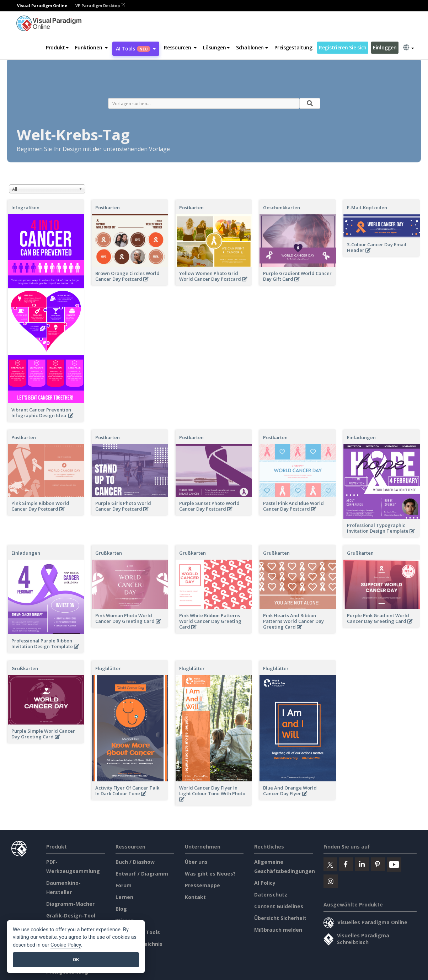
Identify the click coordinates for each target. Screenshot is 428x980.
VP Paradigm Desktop (100, 6)
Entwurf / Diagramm (142, 874)
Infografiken (25, 208)
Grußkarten (109, 553)
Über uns (196, 862)
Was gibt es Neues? (210, 874)
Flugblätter (108, 668)
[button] (91, 48)
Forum (124, 885)
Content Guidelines (279, 906)
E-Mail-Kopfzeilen (367, 208)
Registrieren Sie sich (343, 47)
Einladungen (361, 437)
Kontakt (195, 897)
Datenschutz (271, 895)
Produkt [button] (57, 47)
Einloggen (385, 47)
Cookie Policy (66, 945)
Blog (121, 909)
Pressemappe (202, 885)
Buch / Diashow (135, 862)
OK (76, 960)
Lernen (124, 897)
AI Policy (265, 883)
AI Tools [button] (136, 49)
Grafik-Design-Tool (71, 916)
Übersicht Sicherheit (280, 918)
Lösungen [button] (216, 47)
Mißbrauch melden (278, 930)
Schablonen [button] (252, 47)
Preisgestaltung (293, 47)
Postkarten (108, 208)
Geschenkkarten (282, 208)
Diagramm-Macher (70, 904)
